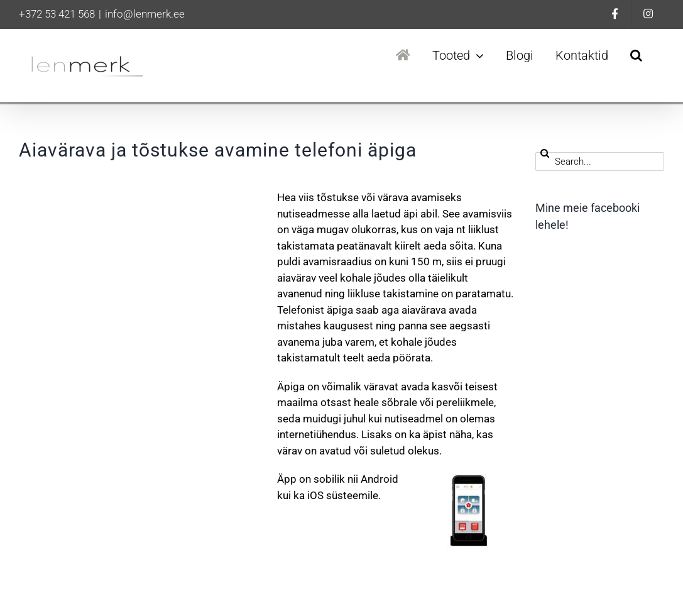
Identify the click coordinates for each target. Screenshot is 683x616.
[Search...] (600, 162)
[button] (636, 55)
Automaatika (572, 332)
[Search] (545, 153)
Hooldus (563, 390)
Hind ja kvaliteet (579, 361)
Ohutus (560, 419)
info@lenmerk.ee (145, 14)
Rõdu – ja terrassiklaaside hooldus (600, 457)
